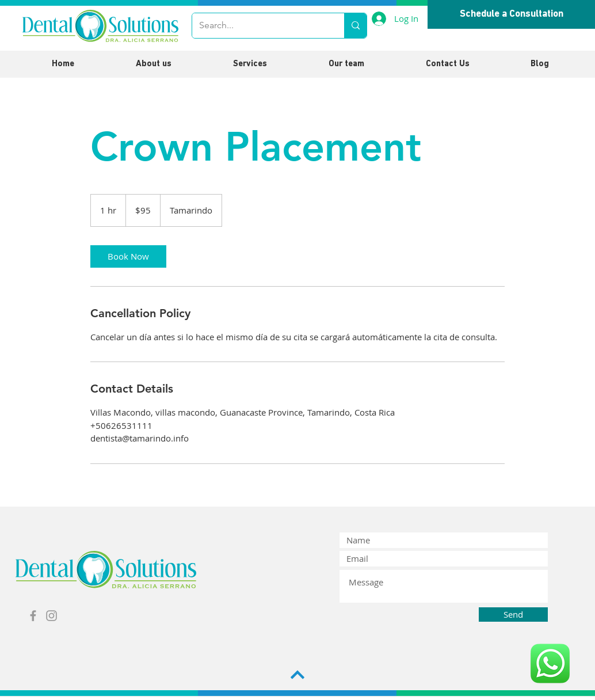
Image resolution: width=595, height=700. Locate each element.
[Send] (513, 615)
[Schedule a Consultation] (511, 14)
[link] (128, 256)
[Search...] (260, 26)
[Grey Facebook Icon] (33, 616)
